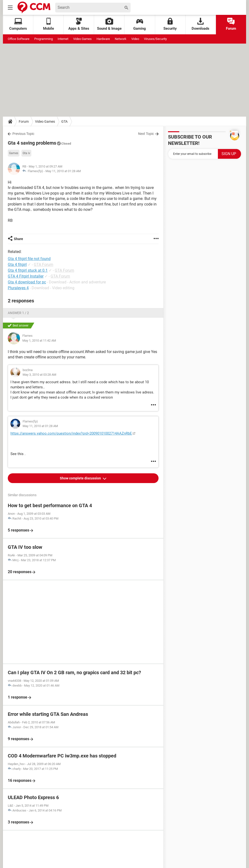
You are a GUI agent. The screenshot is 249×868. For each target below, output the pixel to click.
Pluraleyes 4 (18, 288)
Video (135, 39)
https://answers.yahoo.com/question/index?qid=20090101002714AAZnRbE (71, 433)
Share (18, 239)
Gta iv (26, 153)
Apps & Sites (79, 24)
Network (121, 39)
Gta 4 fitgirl (17, 265)
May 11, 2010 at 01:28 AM (63, 171)
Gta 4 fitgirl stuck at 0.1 (28, 270)
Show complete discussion (81, 478)
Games (14, 153)
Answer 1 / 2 (18, 313)
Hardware (103, 39)
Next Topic (146, 134)
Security (170, 24)
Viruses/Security (155, 39)
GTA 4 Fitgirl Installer (26, 276)
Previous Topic (23, 134)
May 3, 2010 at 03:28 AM (39, 375)
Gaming (140, 24)
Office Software (19, 39)
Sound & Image (109, 24)
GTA (64, 121)
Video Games (82, 39)
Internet (63, 39)
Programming (44, 39)
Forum (231, 24)
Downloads (200, 24)
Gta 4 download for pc (27, 282)
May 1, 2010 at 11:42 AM (39, 341)
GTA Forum (44, 265)
